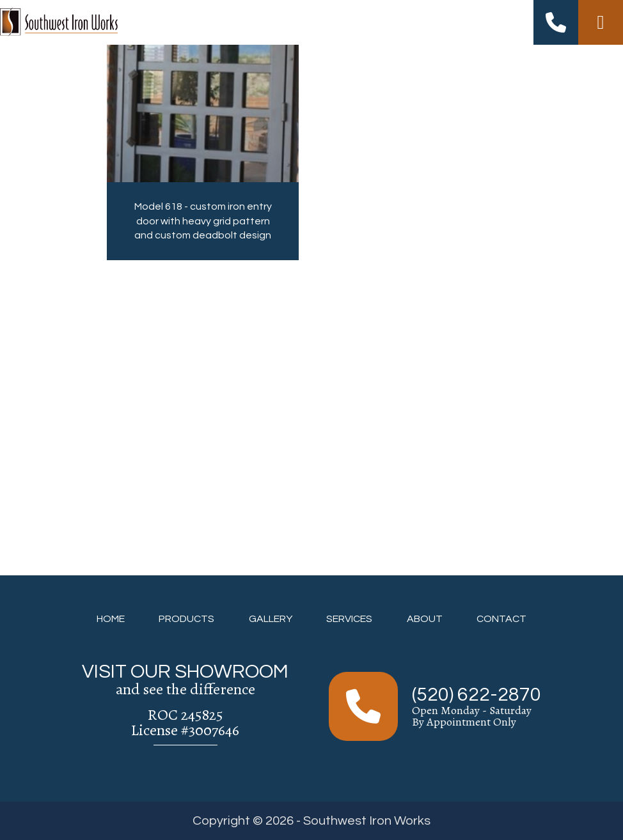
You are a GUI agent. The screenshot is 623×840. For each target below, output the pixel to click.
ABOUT (425, 619)
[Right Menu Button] (601, 22)
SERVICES (349, 619)
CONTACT (501, 619)
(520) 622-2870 (477, 695)
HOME (111, 619)
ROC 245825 (185, 715)
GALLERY (271, 619)
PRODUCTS (186, 619)
